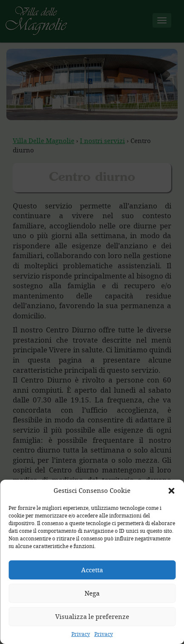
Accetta (92, 570)
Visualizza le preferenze (92, 616)
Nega (92, 593)
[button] (171, 491)
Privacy (81, 634)
